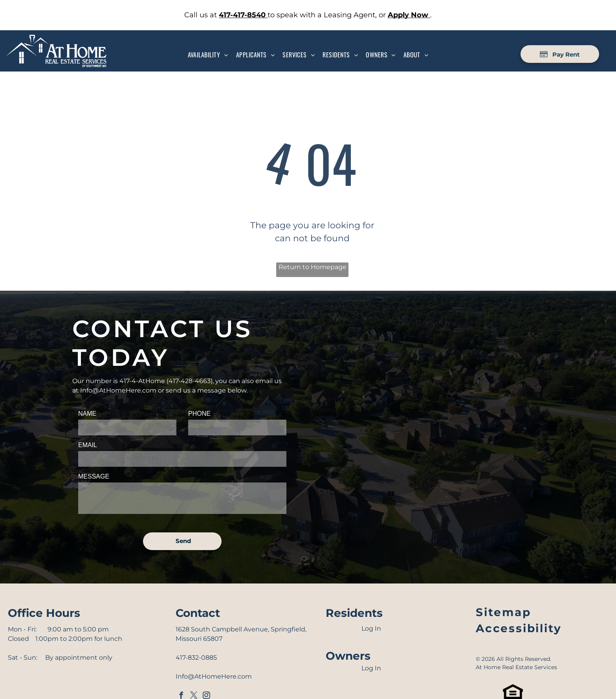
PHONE (199, 414)
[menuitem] (208, 55)
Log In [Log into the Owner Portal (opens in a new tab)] (371, 668)
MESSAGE (94, 476)
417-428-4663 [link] (190, 381)
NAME (87, 414)
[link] (243, 15)
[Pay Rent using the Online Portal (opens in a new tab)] (560, 54)
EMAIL (88, 445)
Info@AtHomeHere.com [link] (118, 390)
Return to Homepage (313, 267)
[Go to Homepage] (56, 39)
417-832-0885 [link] (196, 658)
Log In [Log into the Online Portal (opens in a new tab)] (371, 628)
